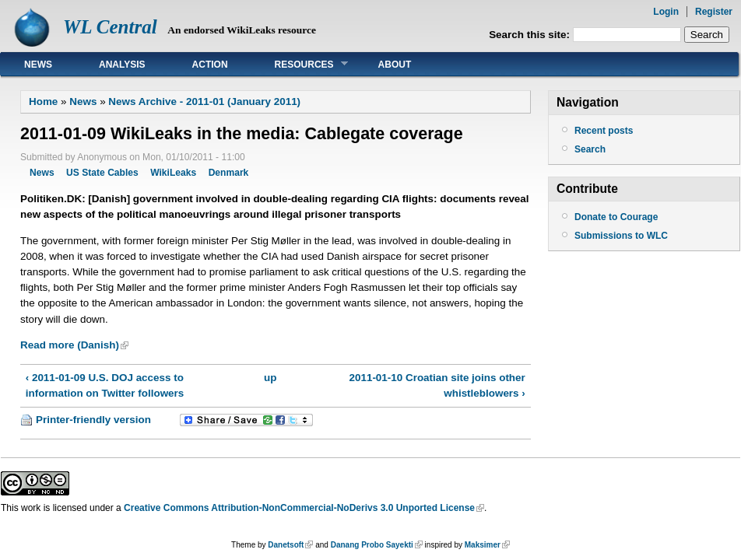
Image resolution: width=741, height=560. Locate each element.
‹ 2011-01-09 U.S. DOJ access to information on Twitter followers (105, 385)
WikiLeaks (173, 173)
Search (590, 149)
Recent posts (604, 131)
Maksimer (483, 545)
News (38, 65)
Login (666, 12)
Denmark (229, 173)
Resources (300, 64)
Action (210, 65)
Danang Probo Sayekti (372, 545)
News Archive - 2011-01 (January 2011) (204, 101)
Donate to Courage (616, 217)
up (270, 378)
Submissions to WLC (621, 236)
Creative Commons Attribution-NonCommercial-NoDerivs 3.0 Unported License (299, 508)
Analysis (122, 65)
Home (43, 101)
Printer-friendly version (93, 420)
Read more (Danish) (70, 345)
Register (714, 12)
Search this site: (531, 35)
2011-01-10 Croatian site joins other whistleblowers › (437, 385)
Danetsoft (286, 545)
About (395, 65)
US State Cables (102, 173)
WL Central (110, 27)
